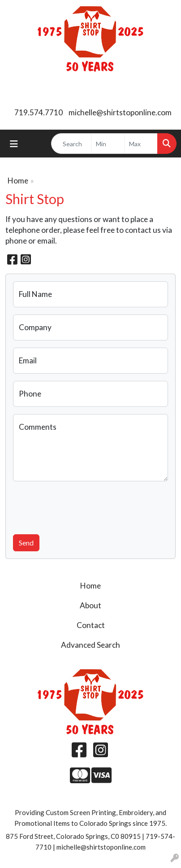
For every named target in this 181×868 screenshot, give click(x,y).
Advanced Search (90, 645)
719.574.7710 (39, 112)
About (90, 605)
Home (18, 181)
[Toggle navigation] (14, 144)
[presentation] (81, 506)
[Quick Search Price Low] (108, 144)
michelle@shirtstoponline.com (120, 112)
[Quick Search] (71, 144)
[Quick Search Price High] (141, 144)
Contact (91, 625)
